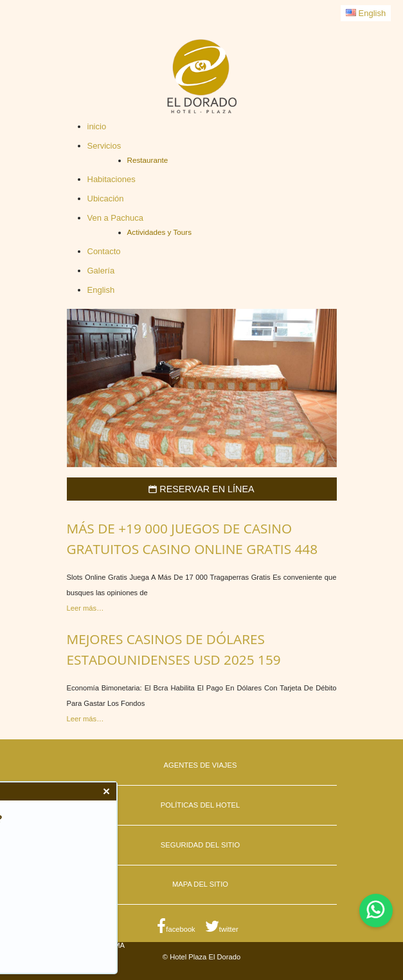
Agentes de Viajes (201, 765)
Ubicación (106, 199)
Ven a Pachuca (115, 218)
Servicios (104, 146)
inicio (97, 126)
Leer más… (85, 608)
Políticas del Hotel (200, 805)
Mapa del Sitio (200, 884)
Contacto (104, 251)
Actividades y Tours (159, 232)
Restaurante (148, 160)
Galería (101, 271)
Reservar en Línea (201, 489)
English (366, 13)
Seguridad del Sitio (200, 845)
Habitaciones (112, 179)
